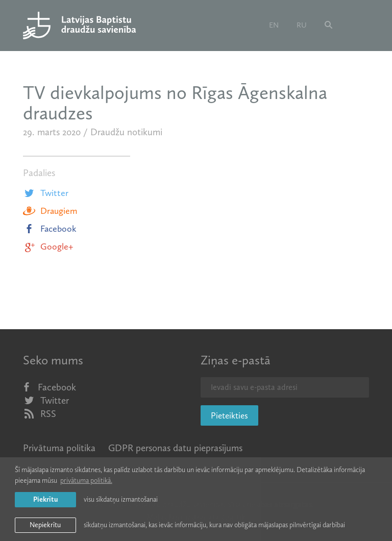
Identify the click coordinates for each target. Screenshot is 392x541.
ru (302, 25)
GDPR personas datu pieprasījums (175, 448)
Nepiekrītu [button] (45, 525)
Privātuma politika (59, 448)
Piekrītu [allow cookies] (45, 499)
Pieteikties (229, 415)
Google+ (48, 247)
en (274, 25)
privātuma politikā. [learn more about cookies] (86, 481)
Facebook (50, 229)
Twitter (46, 193)
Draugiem (50, 211)
